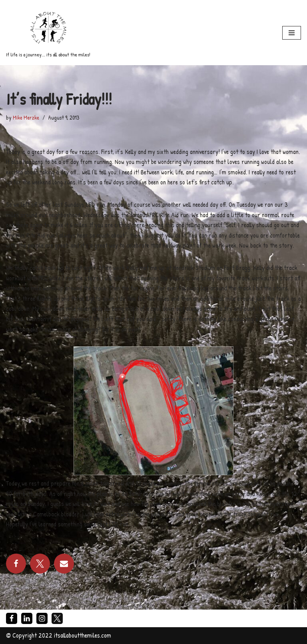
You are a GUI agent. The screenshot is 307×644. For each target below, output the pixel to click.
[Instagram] (42, 618)
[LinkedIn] (27, 618)
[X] (57, 618)
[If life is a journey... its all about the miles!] (48, 33)
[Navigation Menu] (292, 33)
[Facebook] (12, 618)
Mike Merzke (26, 117)
